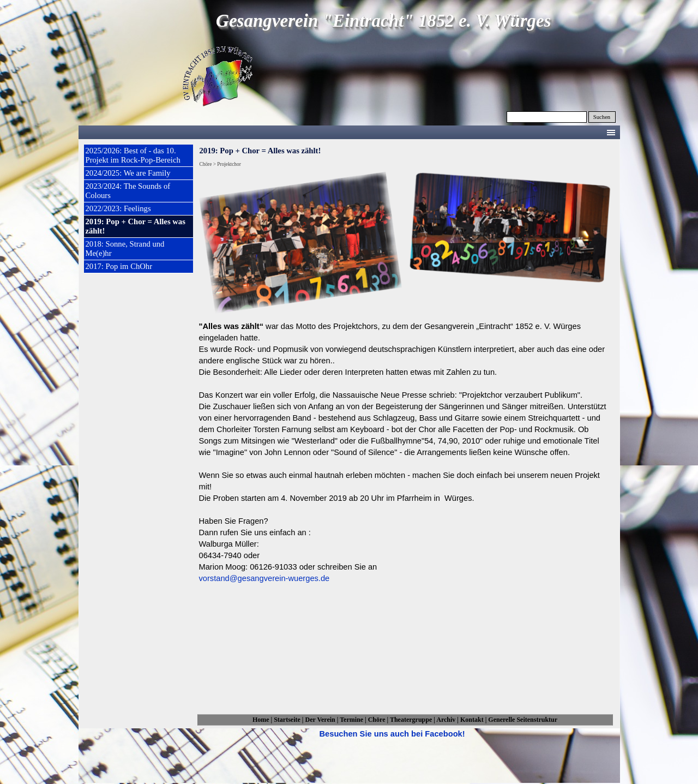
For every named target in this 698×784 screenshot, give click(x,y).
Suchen (602, 117)
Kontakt (472, 720)
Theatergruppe (411, 720)
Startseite (287, 720)
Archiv (446, 720)
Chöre (377, 720)
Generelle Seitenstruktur (523, 720)
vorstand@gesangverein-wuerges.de (264, 578)
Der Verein (320, 720)
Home (261, 720)
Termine (351, 720)
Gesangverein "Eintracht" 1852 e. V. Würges (384, 21)
